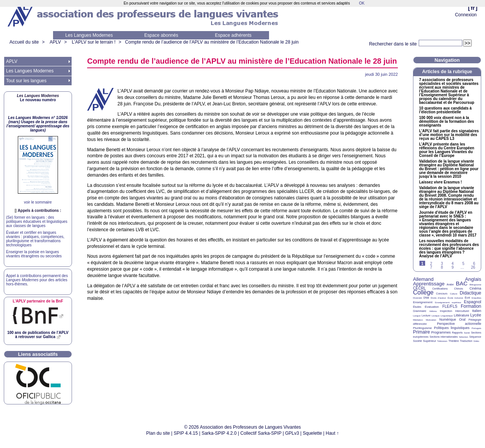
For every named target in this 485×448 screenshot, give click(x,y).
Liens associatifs (38, 354)
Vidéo (476, 341)
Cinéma (475, 288)
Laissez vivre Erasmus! (440, 182)
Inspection (446, 311)
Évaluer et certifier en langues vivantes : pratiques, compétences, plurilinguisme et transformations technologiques (35, 239)
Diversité (417, 298)
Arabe (450, 284)
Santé (467, 333)
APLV (55, 42)
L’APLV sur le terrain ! (94, 42)
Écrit (467, 298)
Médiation (418, 320)
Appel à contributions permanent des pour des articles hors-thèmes (37, 280)
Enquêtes (476, 298)
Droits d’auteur (438, 298)
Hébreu (433, 311)
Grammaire (420, 311)
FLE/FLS (450, 306)
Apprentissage (429, 284)
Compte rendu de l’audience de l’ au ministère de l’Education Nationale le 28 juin (212, 42)
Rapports (457, 333)
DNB (426, 298)
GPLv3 (292, 433)
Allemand (423, 279)
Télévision (442, 341)
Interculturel (462, 311)
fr (473, 8)
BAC (462, 283)
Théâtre (454, 341)
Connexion (466, 15)
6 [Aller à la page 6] (474, 264)
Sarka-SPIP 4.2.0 (219, 433)
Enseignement (423, 302)
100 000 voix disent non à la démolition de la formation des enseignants (447, 122)
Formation (471, 306)
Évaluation (432, 307)
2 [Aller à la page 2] (431, 264)
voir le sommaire (38, 202)
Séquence (475, 337)
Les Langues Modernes (89, 35)
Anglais (473, 279)
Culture (453, 294)
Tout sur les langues (26, 81)
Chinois (459, 289)
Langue (417, 316)
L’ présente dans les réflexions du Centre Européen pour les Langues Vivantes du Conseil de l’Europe (447, 150)
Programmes (441, 332)
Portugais (476, 328)
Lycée (476, 315)
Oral (462, 320)
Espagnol (472, 302)
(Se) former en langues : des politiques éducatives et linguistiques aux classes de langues (37, 222)
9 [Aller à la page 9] (453, 267)
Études (417, 307)
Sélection (464, 337)
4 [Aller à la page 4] (453, 264)
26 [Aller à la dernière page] (473, 267)
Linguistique (447, 316)
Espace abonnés (161, 35)
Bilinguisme (475, 285)
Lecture (426, 316)
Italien (477, 311)
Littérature (462, 315)
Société (417, 341)
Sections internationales (444, 337)
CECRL (419, 288)
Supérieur (429, 341)
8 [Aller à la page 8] (442, 267)
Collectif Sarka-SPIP (261, 433)
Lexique (436, 316)
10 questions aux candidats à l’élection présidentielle (445, 110)
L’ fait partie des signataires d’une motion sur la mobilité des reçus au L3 (449, 135)
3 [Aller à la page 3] (442, 264)
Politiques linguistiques (452, 328)
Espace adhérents (233, 35)
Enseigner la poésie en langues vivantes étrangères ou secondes (34, 254)
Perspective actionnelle (459, 324)
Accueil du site (24, 42)
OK (361, 3)
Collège (423, 292)
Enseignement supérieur (448, 302)
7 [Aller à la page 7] (431, 267)
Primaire (422, 332)
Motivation (431, 320)
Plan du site (158, 433)
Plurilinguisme (422, 328)
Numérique (447, 320)
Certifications (440, 289)
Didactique (470, 293)
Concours (442, 294)
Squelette (312, 433)
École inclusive (455, 298)
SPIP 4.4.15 (186, 433)
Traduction (466, 341)
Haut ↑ (332, 433)
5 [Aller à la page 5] (463, 264)
